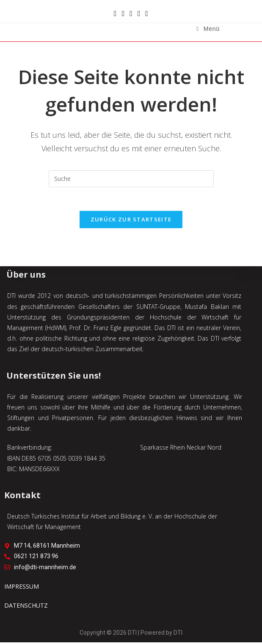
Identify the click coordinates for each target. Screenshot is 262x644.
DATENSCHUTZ (26, 607)
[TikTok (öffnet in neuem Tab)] (147, 13)
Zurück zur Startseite (131, 221)
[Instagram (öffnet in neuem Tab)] (123, 13)
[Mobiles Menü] (208, 29)
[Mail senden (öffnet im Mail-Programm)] (139, 13)
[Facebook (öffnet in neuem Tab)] (115, 13)
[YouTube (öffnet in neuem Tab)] (131, 13)
